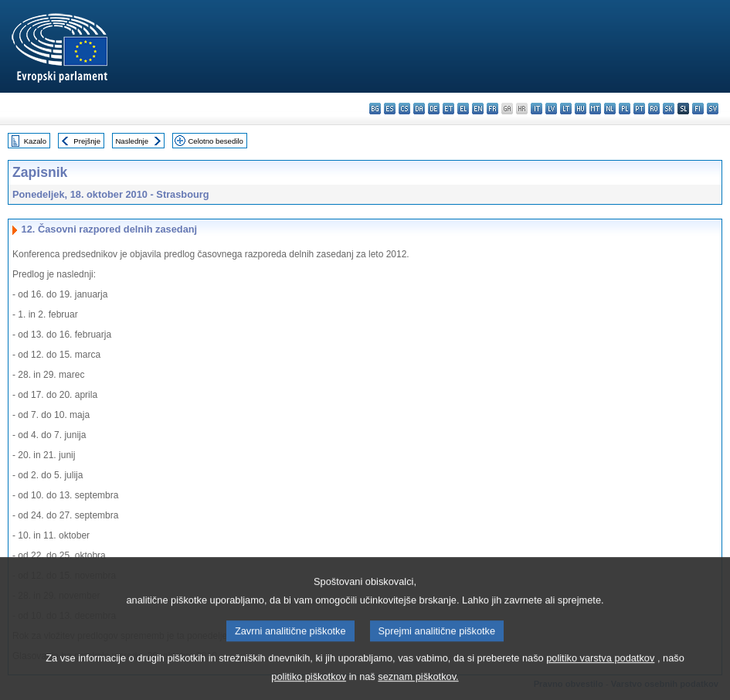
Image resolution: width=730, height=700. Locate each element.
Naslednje (132, 141)
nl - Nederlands (610, 109)
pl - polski (625, 109)
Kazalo (35, 141)
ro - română (654, 109)
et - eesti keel (448, 109)
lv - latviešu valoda (551, 109)
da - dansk (419, 109)
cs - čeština (404, 109)
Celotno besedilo (215, 141)
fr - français (492, 109)
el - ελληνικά (463, 109)
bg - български (375, 109)
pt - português (639, 109)
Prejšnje (87, 141)
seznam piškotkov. (418, 687)
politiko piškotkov (309, 687)
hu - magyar (581, 109)
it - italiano (536, 109)
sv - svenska (713, 109)
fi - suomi (698, 109)
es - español (390, 109)
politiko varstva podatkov (600, 669)
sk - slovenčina (669, 109)
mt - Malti (595, 109)
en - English (478, 109)
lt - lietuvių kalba (566, 109)
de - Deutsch (434, 109)
